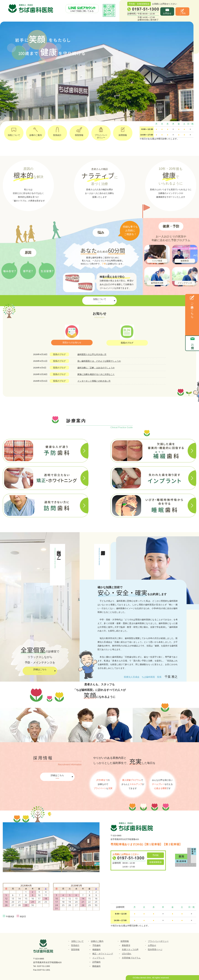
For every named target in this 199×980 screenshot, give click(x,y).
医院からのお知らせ (72, 342)
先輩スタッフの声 (130, 949)
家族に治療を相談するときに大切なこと (96, 374)
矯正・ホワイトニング (103, 954)
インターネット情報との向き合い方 (94, 381)
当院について (14, 131)
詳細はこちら (40, 671)
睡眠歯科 (96, 966)
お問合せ (167, 13)
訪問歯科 (96, 962)
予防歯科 (96, 945)
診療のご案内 (36, 131)
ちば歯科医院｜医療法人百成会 (31, 9)
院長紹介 (57, 131)
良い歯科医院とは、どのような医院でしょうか (99, 361)
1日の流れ (127, 954)
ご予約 (182, 13)
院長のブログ (127, 343)
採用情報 (123, 131)
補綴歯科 (96, 949)
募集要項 (126, 945)
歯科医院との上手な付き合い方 (92, 354)
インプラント (99, 958)
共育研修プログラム (131, 958)
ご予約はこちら (192, 309)
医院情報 (79, 131)
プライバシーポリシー (101, 132)
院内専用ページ (155, 949)
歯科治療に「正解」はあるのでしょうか (96, 368)
